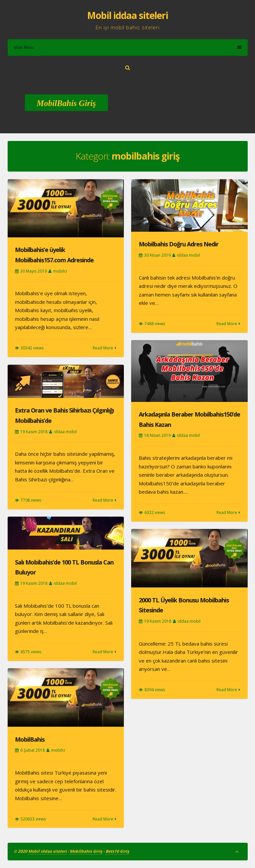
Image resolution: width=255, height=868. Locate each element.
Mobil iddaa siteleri (127, 15)
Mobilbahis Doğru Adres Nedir (179, 244)
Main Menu (128, 47)
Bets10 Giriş (117, 851)
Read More (103, 348)
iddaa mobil (188, 255)
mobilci (60, 271)
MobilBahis (30, 739)
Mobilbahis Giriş (86, 851)
